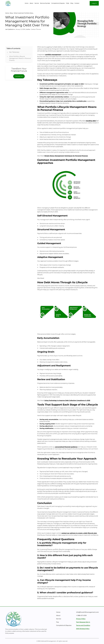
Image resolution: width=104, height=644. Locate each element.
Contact (77, 3)
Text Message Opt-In (83, 622)
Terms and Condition (83, 625)
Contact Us (19, 76)
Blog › (12, 13)
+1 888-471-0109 (81, 615)
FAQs (68, 3)
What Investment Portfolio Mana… (24, 13)
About (31, 3)
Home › (7, 13)
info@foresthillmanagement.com (87, 612)
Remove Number (45, 3)
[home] (13, 3)
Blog (72, 3)
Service (37, 3)
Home (27, 3)
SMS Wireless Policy (83, 629)
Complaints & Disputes (58, 3)
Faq (57, 622)
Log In (94, 3)
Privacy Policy (81, 619)
